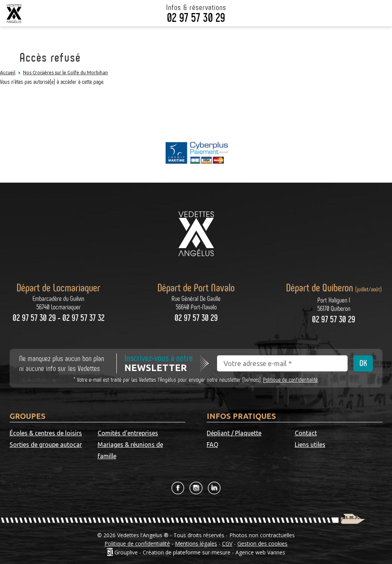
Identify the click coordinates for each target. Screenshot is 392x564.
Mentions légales (196, 544)
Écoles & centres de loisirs (46, 433)
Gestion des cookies (262, 544)
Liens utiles (310, 445)
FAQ (212, 445)
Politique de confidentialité (290, 380)
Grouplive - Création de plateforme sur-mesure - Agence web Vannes (200, 552)
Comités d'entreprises (128, 433)
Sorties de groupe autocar (46, 445)
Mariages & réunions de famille (130, 450)
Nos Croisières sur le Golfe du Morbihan (65, 73)
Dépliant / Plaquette (234, 433)
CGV (227, 544)
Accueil (8, 73)
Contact (306, 433)
